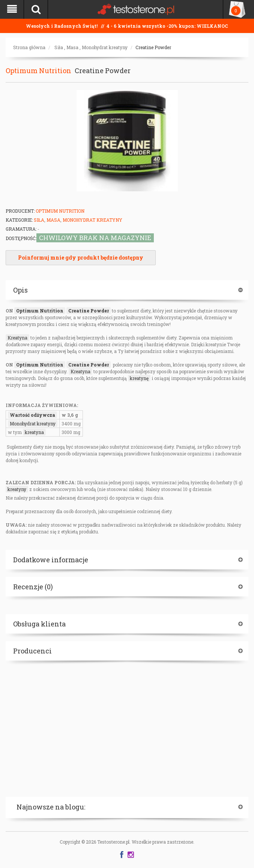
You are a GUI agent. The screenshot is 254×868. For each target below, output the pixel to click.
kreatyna (34, 432)
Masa (72, 47)
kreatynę (139, 378)
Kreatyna (17, 338)
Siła (59, 47)
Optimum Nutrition (38, 71)
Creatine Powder (153, 47)
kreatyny (17, 489)
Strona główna (29, 47)
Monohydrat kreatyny (105, 47)
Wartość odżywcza (32, 415)
